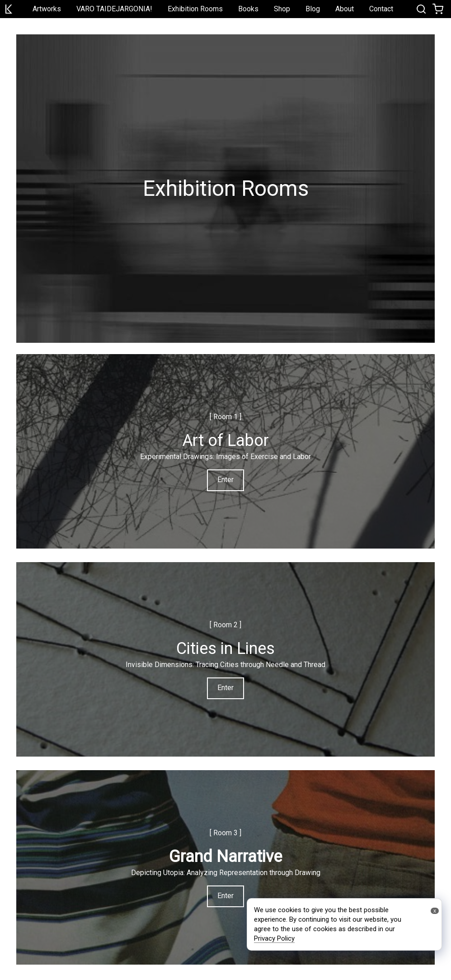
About (345, 9)
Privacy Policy (274, 938)
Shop (282, 9)
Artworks (47, 9)
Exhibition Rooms (195, 9)
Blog (313, 9)
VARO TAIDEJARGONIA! (114, 9)
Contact (381, 9)
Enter (225, 480)
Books (248, 9)
